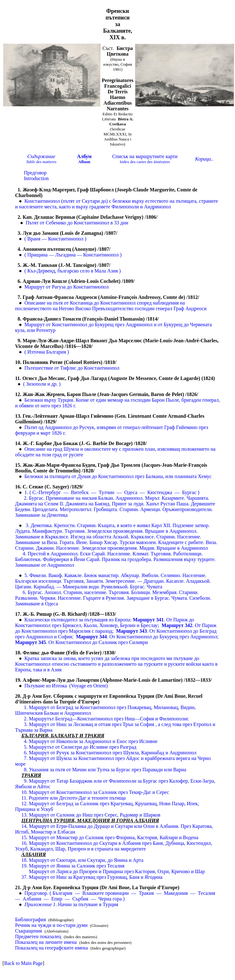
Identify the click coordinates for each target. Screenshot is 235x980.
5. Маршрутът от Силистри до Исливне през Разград (80, 747)
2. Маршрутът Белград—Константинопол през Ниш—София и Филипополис (106, 719)
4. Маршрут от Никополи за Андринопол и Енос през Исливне (91, 741)
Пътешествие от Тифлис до (54, 368)
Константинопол (91, 287)
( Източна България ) (47, 352)
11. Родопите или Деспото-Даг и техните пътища (74, 798)
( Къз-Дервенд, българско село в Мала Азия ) (73, 271)
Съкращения (29, 931)
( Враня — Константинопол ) (55, 239)
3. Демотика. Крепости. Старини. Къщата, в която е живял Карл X (96, 525)
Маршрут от (38, 325)
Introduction (36, 178)
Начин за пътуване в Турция (71, 904)
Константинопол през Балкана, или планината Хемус (155, 476)
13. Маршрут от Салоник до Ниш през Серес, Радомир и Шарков (91, 815)
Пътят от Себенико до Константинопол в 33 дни (77, 223)
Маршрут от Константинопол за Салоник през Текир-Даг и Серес (95, 792)
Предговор (35, 173)
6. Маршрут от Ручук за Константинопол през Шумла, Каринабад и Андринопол (110, 753)
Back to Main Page (23, 963)
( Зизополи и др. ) (42, 384)
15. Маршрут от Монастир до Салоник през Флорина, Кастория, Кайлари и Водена (110, 837)
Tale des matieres (41, 162)
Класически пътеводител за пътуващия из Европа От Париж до (109, 620)
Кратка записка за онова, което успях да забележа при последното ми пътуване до (112, 658)
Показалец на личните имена (46, 942)
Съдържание (41, 156)
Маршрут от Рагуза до (49, 287)
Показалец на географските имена (52, 948)
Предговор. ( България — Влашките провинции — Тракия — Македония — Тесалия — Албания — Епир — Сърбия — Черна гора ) (116, 896)
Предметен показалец (38, 936)
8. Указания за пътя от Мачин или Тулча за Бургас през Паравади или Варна (105, 770)
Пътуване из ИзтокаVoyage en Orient (66, 686)
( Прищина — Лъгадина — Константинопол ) (73, 255)
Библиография (30, 919)
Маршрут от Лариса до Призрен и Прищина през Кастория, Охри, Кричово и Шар (117, 871)
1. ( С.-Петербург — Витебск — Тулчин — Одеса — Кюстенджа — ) (112, 492)
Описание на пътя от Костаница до (62, 303)
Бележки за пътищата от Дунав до (61, 476)
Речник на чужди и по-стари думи (51, 925)
